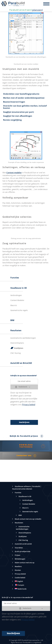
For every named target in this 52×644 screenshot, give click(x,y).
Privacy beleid (29, 405)
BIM (12, 321)
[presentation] (29, 413)
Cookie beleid (20, 578)
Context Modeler (17, 300)
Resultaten (16, 331)
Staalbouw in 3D (19, 288)
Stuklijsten (19, 348)
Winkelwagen (20, 559)
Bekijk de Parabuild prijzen (27, 436)
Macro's (14, 306)
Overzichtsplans (17, 343)
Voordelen (19, 548)
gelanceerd (37, 10)
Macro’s (25, 508)
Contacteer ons (26, 456)
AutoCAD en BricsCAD (21, 363)
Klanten (18, 570)
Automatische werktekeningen (23, 338)
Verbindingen (16, 295)
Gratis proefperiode (22, 552)
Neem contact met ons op (25, 563)
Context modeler (14, 173)
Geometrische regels (19, 310)
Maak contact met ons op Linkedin (28, 519)
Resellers (18, 567)
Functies (15, 278)
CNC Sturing (16, 353)
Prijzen (17, 555)
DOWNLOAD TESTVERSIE (32, 446)
